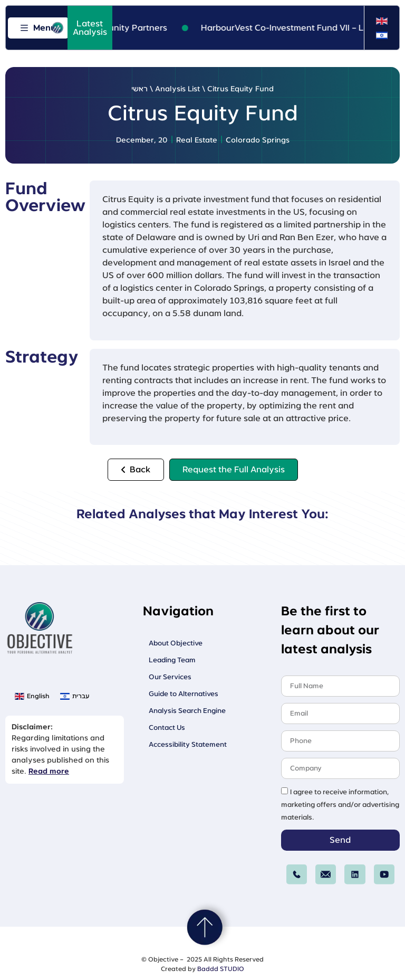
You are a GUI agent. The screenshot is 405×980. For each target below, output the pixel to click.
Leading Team (172, 660)
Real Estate (197, 140)
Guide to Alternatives (184, 694)
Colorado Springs (258, 140)
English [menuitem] (38, 696)
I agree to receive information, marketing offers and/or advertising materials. (340, 805)
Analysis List (177, 89)
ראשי (139, 89)
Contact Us (167, 727)
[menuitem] (382, 21)
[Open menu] (38, 28)
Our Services (170, 677)
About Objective (176, 643)
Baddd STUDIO (221, 969)
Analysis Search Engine (187, 711)
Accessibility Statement (188, 744)
